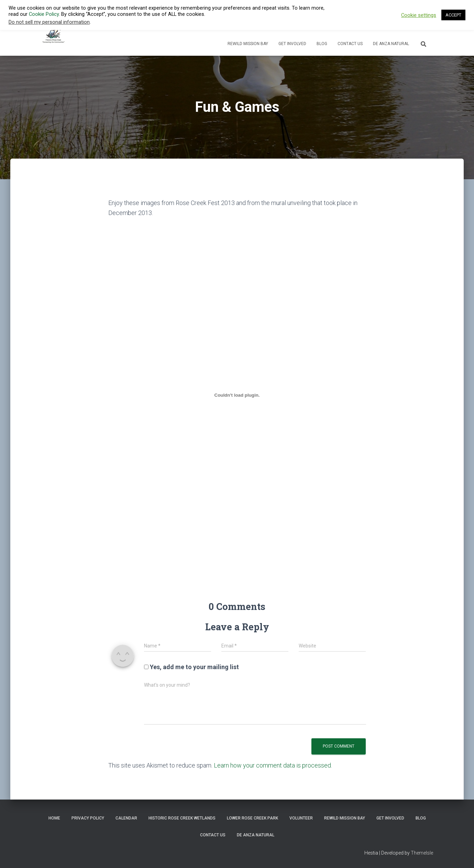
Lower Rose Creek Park (252, 818)
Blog (322, 44)
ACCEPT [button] (453, 15)
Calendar (126, 818)
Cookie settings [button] (419, 15)
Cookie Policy (44, 14)
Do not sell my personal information (49, 22)
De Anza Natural (391, 44)
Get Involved (292, 44)
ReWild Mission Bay (248, 44)
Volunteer (301, 818)
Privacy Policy (88, 818)
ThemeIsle (422, 853)
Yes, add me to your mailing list (191, 667)
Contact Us (350, 44)
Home (54, 818)
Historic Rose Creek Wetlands (182, 818)
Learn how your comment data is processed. (273, 765)
